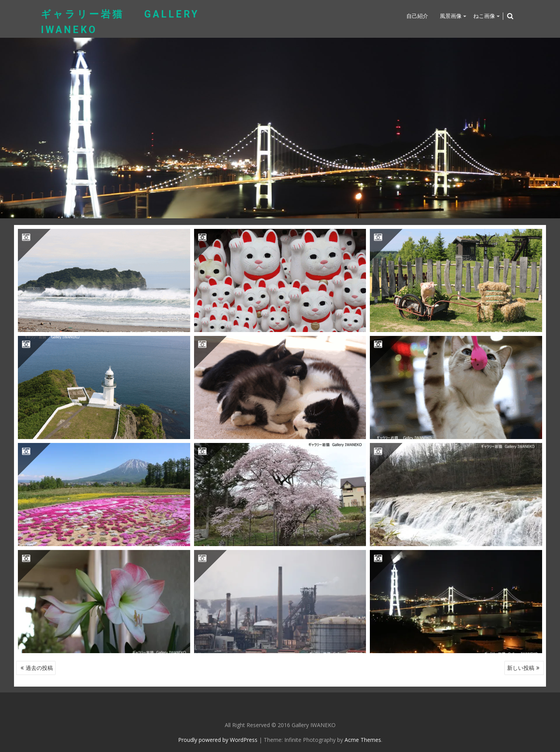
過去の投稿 (39, 668)
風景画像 (451, 16)
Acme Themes (363, 740)
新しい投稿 (521, 668)
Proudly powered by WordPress (218, 740)
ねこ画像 (484, 16)
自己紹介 (417, 16)
